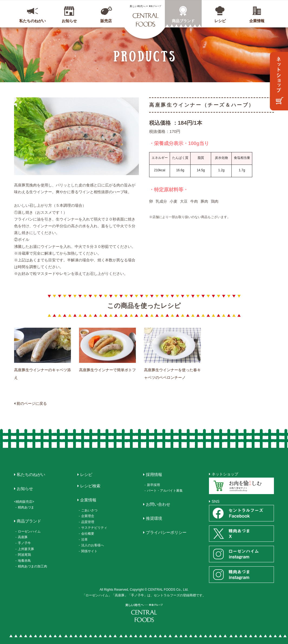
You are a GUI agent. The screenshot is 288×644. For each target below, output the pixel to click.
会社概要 (88, 534)
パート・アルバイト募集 (165, 491)
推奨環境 (154, 518)
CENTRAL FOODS (145, 16)
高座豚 (23, 537)
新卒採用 (153, 485)
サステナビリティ (94, 528)
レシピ (220, 21)
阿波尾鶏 (24, 555)
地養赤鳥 (24, 561)
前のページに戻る (32, 403)
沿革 (84, 540)
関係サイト (89, 551)
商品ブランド (183, 21)
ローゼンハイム (29, 531)
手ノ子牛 (24, 543)
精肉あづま (26, 507)
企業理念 (88, 516)
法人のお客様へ (93, 545)
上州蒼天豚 (26, 549)
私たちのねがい (32, 21)
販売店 (106, 21)
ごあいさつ (89, 510)
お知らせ (69, 21)
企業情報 (257, 21)
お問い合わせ (158, 504)
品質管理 (88, 522)
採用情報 (154, 474)
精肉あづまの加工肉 (32, 566)
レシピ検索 (90, 486)
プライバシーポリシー (166, 532)
